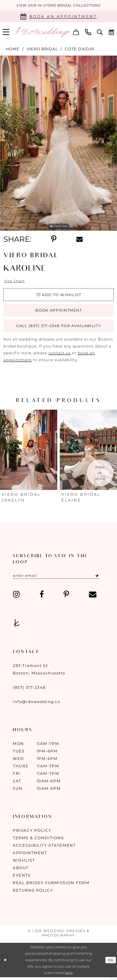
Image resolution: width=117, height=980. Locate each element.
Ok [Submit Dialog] (111, 962)
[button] (76, 32)
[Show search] (100, 32)
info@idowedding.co (37, 704)
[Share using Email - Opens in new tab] (79, 239)
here (69, 975)
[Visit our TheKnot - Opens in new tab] (17, 625)
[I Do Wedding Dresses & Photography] (41, 32)
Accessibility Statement (44, 848)
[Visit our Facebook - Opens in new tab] (42, 597)
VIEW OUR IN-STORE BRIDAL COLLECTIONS (58, 6)
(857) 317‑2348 (29, 690)
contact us (60, 355)
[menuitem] (76, 32)
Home (13, 49)
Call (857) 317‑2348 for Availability (59, 328)
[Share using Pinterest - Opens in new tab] (54, 239)
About (21, 870)
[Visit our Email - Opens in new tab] (93, 597)
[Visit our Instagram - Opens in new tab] (16, 597)
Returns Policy (33, 893)
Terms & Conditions (38, 840)
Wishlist (24, 863)
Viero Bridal (42, 49)
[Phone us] (88, 32)
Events (22, 878)
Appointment (30, 855)
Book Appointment (59, 312)
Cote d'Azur (80, 49)
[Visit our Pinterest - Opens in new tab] (66, 597)
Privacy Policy (32, 833)
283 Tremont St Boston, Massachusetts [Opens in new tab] (39, 672)
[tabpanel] (58, 143)
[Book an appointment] (58, 17)
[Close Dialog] (5, 962)
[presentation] (29, 452)
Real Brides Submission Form (51, 885)
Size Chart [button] (15, 281)
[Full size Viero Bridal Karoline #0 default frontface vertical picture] (58, 143)
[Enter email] (58, 578)
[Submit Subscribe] (94, 578)
